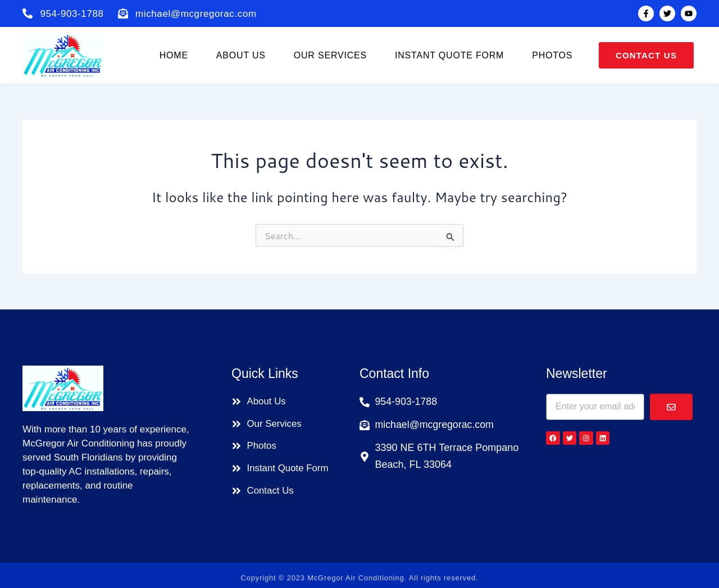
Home (174, 55)
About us (241, 55)
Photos (552, 55)
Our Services (330, 55)
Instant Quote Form (449, 55)
